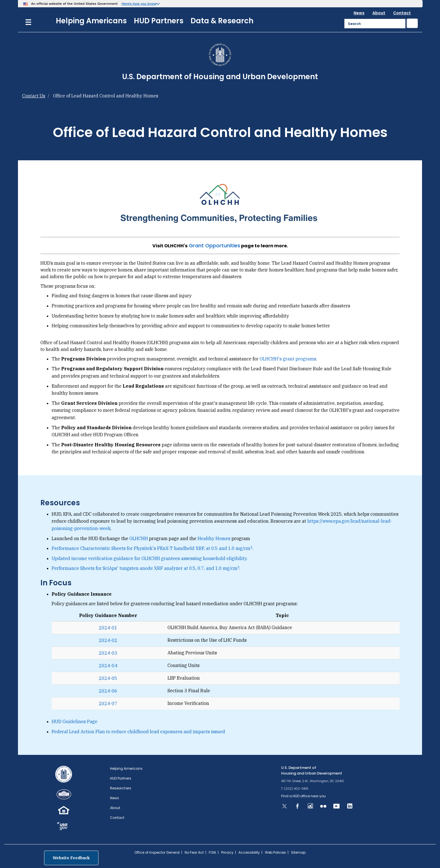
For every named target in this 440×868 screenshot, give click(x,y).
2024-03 (108, 653)
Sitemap (298, 852)
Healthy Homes (214, 538)
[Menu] (28, 21)
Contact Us (34, 96)
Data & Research (222, 21)
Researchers (121, 788)
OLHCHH (139, 538)
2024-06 (108, 691)
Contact (402, 13)
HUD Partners (159, 21)
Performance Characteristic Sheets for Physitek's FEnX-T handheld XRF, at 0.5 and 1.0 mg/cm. (152, 548)
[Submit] (412, 23)
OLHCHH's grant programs (288, 359)
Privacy (227, 852)
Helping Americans (91, 21)
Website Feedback (71, 858)
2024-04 (108, 666)
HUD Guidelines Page (75, 721)
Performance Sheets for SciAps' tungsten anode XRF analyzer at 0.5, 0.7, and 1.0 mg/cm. (146, 568)
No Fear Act (194, 852)
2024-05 (108, 678)
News (359, 13)
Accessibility (249, 852)
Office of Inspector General (157, 852)
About (379, 13)
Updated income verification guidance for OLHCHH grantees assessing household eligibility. (150, 558)
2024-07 (108, 703)
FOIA (212, 852)
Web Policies (275, 852)
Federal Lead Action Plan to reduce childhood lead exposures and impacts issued (138, 732)
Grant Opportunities (215, 245)
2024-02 (108, 640)
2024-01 (108, 628)
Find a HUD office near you (303, 796)
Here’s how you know (139, 4)
